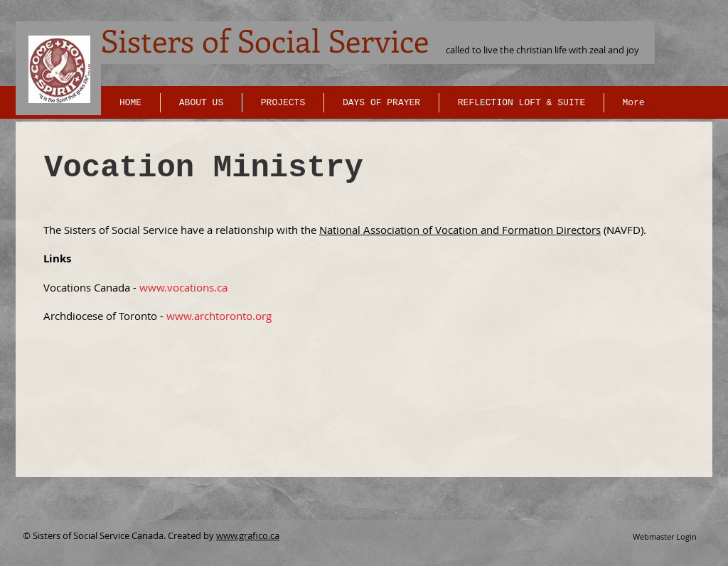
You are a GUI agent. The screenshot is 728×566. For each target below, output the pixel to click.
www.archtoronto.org (219, 316)
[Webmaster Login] (664, 537)
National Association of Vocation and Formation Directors (460, 230)
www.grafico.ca (248, 535)
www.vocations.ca (183, 287)
